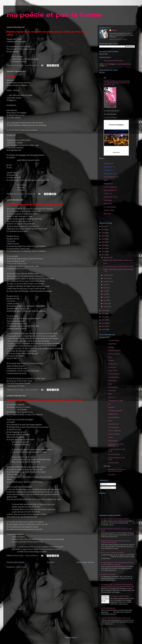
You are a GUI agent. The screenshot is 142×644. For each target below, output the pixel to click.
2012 (104, 323)
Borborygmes (112, 381)
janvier (106, 307)
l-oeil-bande (112, 391)
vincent (107, 64)
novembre (107, 275)
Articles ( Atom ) (21, 567)
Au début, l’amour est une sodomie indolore (115, 519)
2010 (104, 329)
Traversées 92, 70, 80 (110, 197)
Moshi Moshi (108, 204)
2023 (104, 236)
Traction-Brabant (113, 377)
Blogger (74, 637)
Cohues (110, 437)
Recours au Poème (114, 434)
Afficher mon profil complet (118, 39)
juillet (106, 288)
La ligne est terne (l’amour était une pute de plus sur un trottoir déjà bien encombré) (117, 563)
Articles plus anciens (85, 562)
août (105, 285)
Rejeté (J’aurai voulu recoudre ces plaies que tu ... (119, 260)
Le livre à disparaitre (110, 187)
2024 (104, 233)
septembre (107, 281)
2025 (104, 230)
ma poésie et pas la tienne (54, 14)
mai (105, 294)
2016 (104, 311)
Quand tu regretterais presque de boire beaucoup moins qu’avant (45, 400)
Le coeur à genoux (114, 374)
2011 (103, 326)
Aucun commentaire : (32, 65)
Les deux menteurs (114, 454)
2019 (104, 249)
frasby (110, 357)
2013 (104, 320)
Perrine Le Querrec (114, 354)
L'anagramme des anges (116, 401)
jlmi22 (110, 421)
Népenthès (111, 407)
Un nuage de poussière (115, 411)
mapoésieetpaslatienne (124, 64)
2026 (104, 226)
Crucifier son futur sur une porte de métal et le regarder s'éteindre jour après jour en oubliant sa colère (117, 83)
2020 (104, 245)
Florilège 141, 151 (109, 167)
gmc (109, 404)
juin (105, 291)
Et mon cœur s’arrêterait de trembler (113, 553)
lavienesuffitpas (113, 387)
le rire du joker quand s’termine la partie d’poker (35, 204)
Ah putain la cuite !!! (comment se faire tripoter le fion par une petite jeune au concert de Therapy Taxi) (118, 585)
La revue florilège (114, 340)
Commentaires (106, 488)
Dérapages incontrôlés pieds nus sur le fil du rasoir (117, 470)
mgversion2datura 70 (110, 190)
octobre (106, 278)
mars (105, 300)
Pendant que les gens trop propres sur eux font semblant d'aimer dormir (116, 542)
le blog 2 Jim (112, 367)
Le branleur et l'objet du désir (120, 596)
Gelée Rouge (108, 200)
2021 (104, 242)
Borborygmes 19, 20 (110, 174)
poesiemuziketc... (114, 441)
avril (105, 297)
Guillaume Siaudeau (114, 351)
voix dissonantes (113, 427)
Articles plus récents (16, 562)
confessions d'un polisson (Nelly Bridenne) (116, 445)
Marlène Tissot (113, 364)
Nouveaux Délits (113, 463)
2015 (104, 314)
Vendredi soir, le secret (108, 574)
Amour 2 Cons (113, 371)
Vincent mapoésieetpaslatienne (113, 61)
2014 (104, 317)
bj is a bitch (112, 475)
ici (106, 66)
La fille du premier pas (108, 608)
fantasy (11, 76)
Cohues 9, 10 (108, 194)
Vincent (114, 30)
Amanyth (111, 361)
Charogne (111, 347)
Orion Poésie (112, 344)
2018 (104, 252)
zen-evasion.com (113, 424)
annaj (110, 384)
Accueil (50, 562)
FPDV (106, 180)
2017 (104, 255)
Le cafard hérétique (110, 207)
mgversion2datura (114, 417)
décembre (107, 258)
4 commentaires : (31, 194)
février (106, 304)
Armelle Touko (113, 414)
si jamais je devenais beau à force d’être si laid (116, 618)
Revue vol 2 (107, 214)
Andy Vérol (112, 397)
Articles (104, 484)
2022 (104, 239)
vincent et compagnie (110, 117)
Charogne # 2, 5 (109, 170)
